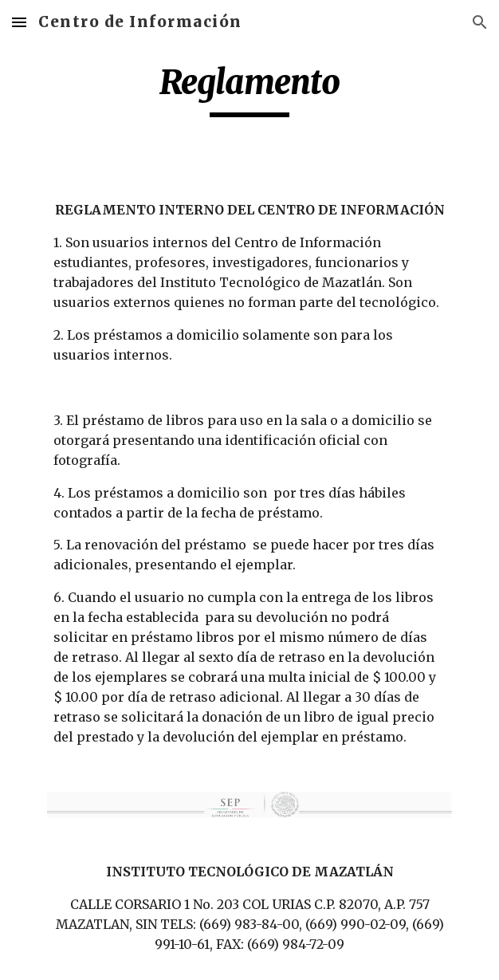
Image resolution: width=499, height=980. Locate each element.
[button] (19, 22)
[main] (249, 89)
